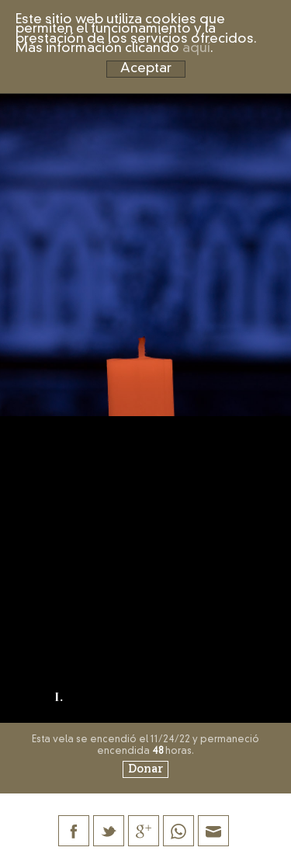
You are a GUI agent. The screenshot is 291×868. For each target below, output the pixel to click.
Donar (145, 769)
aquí (196, 49)
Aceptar (146, 69)
